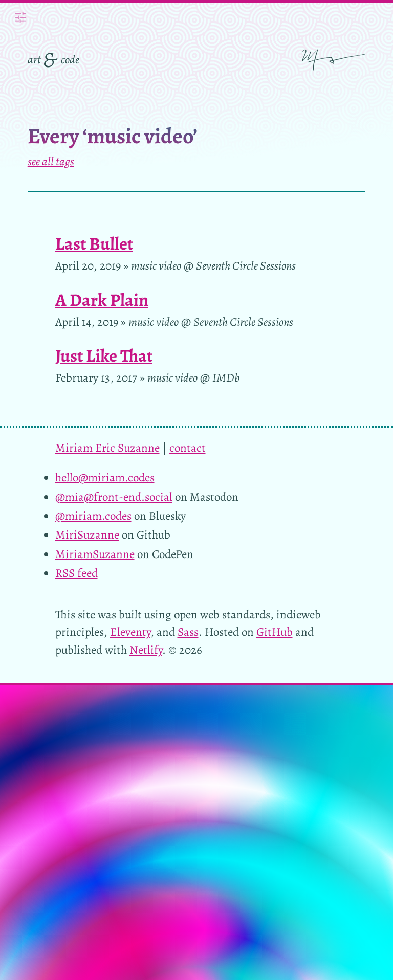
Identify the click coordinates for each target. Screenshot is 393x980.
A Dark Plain (102, 300)
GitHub (275, 632)
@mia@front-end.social (114, 497)
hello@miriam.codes (105, 477)
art (34, 60)
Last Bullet (94, 244)
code (70, 60)
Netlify (146, 650)
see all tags (51, 161)
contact (188, 448)
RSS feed (77, 573)
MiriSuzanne (87, 535)
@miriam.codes (93, 516)
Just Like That (104, 356)
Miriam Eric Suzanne (107, 448)
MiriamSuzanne (95, 554)
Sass (188, 632)
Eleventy (130, 632)
